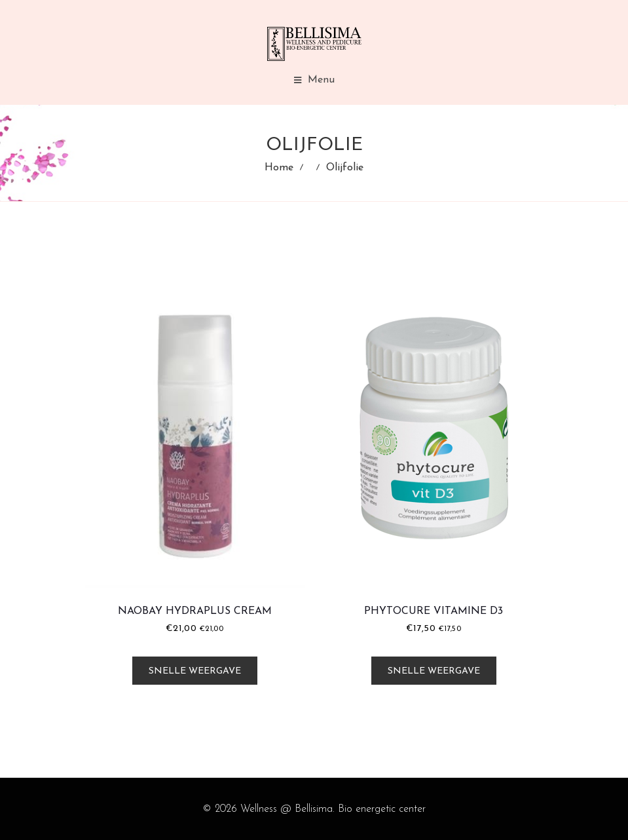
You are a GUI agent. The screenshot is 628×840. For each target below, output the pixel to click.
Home (279, 168)
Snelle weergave (195, 671)
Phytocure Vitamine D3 (434, 611)
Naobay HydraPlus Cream (195, 611)
